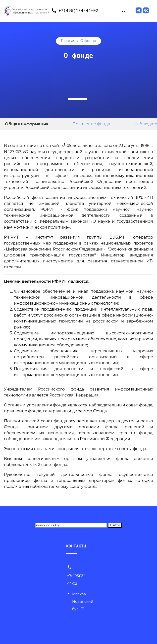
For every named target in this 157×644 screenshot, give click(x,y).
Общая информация (27, 124)
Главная (68, 41)
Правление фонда (91, 124)
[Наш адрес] (81, 602)
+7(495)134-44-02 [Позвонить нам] (77, 576)
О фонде (88, 41)
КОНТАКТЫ (76, 546)
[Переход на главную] (26, 10)
